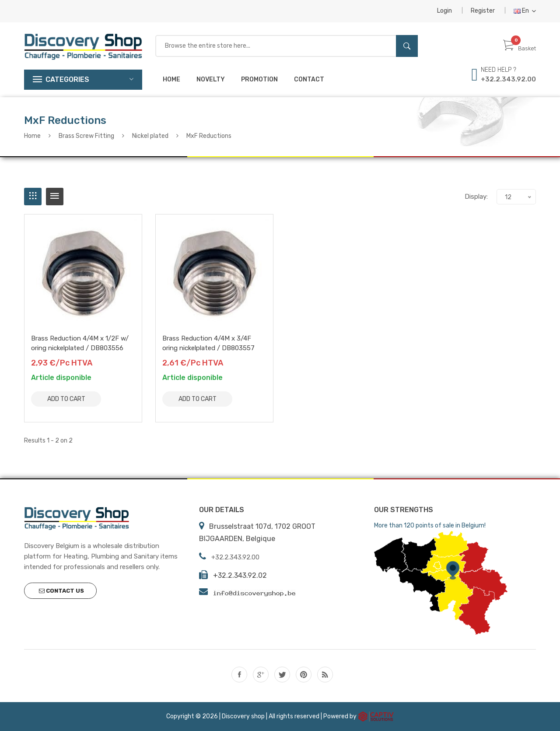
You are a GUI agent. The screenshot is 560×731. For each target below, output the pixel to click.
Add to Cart (66, 399)
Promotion (259, 79)
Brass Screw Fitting (86, 136)
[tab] (33, 197)
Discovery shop (243, 716)
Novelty (211, 79)
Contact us (61, 591)
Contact (309, 79)
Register (483, 11)
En (525, 11)
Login (444, 11)
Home (171, 79)
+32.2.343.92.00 (508, 79)
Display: (476, 197)
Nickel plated (150, 136)
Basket (520, 48)
